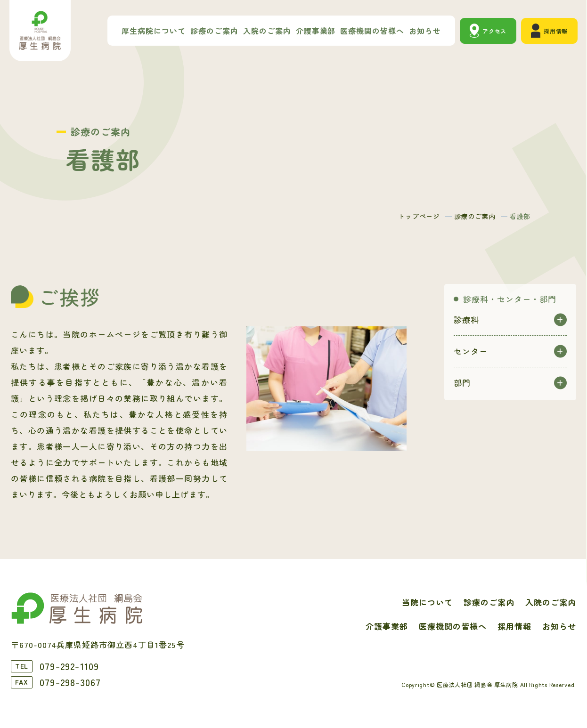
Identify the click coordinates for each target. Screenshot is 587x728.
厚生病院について (154, 31)
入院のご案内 (267, 31)
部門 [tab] (462, 383)
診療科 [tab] (466, 320)
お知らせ (425, 31)
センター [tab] (471, 351)
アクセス (494, 31)
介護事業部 (316, 31)
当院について (427, 602)
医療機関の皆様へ (372, 31)
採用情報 (556, 31)
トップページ (419, 216)
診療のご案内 (214, 31)
